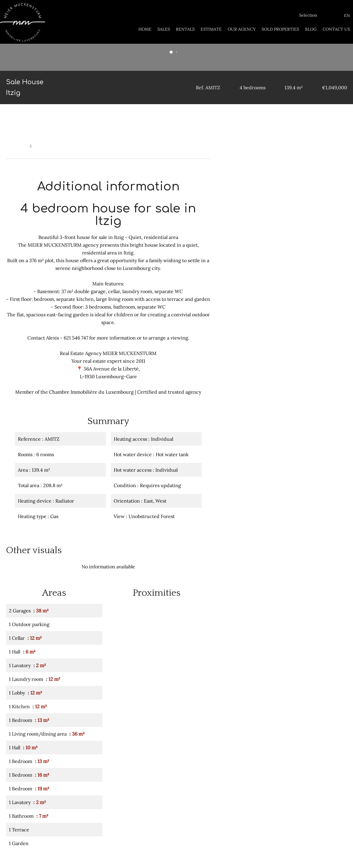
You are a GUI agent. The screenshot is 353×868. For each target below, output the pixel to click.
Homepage (17, 146)
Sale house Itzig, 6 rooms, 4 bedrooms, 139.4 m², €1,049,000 (94, 146)
